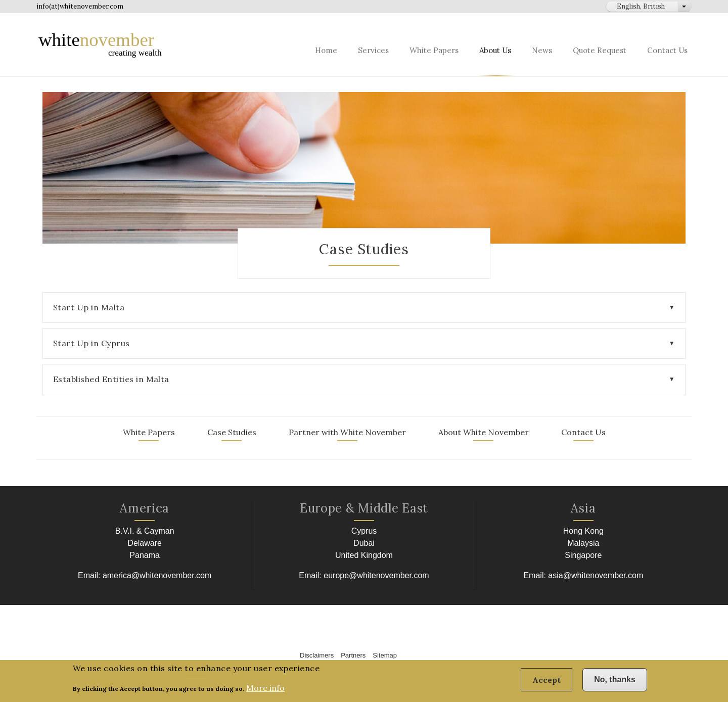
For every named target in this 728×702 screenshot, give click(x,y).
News (542, 50)
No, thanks (615, 683)
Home (326, 50)
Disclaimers (317, 655)
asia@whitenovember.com (596, 575)
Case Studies (232, 432)
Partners (353, 655)
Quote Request (600, 50)
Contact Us (667, 50)
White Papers (434, 50)
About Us (495, 50)
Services (373, 50)
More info (265, 691)
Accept (547, 683)
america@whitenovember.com (157, 575)
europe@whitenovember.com (376, 575)
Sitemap (385, 655)
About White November (484, 432)
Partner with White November (347, 432)
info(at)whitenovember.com (80, 6)
